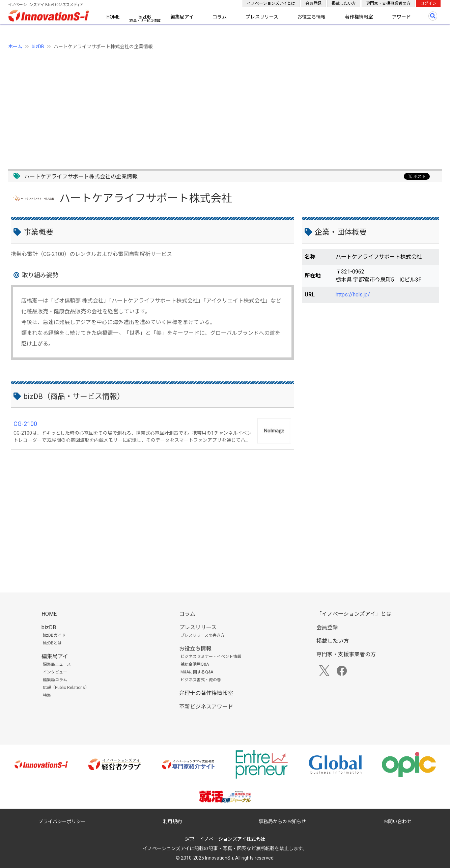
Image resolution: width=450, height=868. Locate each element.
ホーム (15, 47)
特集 (47, 695)
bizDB (145, 17)
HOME (113, 17)
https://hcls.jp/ (353, 295)
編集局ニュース (57, 664)
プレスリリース (262, 17)
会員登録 (313, 3)
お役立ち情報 (311, 17)
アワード (401, 17)
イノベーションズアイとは (271, 3)
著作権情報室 (359, 17)
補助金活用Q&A (195, 664)
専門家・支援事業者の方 (388, 3)
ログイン (428, 3)
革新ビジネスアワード (206, 707)
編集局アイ (182, 17)
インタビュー (55, 672)
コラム (220, 17)
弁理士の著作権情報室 (206, 693)
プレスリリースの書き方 (203, 635)
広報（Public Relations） (66, 688)
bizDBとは (52, 643)
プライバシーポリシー (62, 821)
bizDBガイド (54, 635)
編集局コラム (55, 680)
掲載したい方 (344, 3)
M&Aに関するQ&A (197, 672)
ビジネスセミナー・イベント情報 (211, 657)
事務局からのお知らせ (282, 821)
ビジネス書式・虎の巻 (201, 680)
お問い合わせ (397, 821)
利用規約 (172, 821)
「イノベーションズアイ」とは (354, 614)
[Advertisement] (210, 106)
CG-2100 (25, 424)
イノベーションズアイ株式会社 (232, 839)
